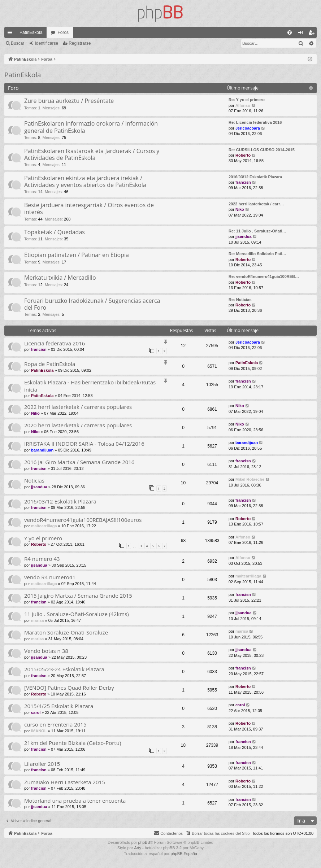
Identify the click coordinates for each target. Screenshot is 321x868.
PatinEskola (31, 32)
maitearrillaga (44, 526)
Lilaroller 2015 (42, 764)
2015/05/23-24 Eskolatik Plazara (64, 669)
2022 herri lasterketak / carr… (256, 204)
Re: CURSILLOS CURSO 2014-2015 (262, 150)
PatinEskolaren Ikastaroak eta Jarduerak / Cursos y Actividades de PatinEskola (92, 154)
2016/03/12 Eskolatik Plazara (255, 177)
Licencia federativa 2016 (55, 343)
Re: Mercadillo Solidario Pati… (257, 254)
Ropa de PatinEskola (50, 364)
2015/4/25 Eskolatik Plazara (59, 706)
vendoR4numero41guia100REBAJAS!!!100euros (83, 520)
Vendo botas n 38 (46, 651)
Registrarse (80, 43)
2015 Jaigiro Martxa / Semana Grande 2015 (78, 596)
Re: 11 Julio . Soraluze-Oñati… (257, 231)
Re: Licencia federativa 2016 (255, 122)
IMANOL (39, 731)
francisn (243, 182)
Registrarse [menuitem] (313, 34)
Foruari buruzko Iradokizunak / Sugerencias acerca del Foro (92, 304)
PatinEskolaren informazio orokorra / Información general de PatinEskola (91, 127)
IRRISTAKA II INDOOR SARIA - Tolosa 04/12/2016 (84, 444)
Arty (138, 848)
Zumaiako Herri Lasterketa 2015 (65, 782)
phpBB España (184, 854)
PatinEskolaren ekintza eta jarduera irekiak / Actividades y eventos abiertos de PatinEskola (85, 181)
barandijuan (42, 450)
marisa (37, 620)
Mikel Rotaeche (250, 479)
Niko (240, 209)
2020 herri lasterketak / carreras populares (78, 425)
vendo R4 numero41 (50, 577)
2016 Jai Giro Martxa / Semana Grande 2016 (79, 462)
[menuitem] (290, 32)
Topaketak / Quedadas (55, 232)
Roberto (243, 155)
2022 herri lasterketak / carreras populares (78, 407)
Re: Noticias (240, 300)
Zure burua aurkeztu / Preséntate (69, 101)
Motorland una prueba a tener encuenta (75, 801)
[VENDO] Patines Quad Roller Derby (69, 688)
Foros (63, 32)
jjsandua (244, 236)
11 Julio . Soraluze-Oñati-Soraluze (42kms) (77, 614)
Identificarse (46, 43)
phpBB (144, 842)
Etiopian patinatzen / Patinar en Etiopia (77, 255)
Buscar (18, 43)
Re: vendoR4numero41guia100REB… (264, 276)
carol (36, 712)
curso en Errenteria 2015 (55, 724)
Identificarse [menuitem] (302, 34)
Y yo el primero (43, 538)
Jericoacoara (248, 128)
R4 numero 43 (42, 559)
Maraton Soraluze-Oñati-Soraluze (66, 632)
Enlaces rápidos (11, 34)
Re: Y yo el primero (247, 100)
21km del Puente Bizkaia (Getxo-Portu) (73, 743)
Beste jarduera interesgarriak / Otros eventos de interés (89, 208)
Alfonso (243, 105)
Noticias (34, 480)
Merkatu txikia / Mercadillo (60, 278)
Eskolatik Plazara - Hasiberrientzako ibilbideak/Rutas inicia (90, 386)
